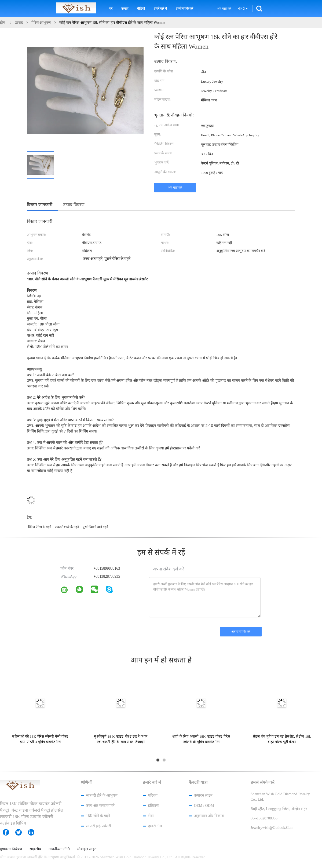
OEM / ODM (204, 806)
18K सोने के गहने (98, 816)
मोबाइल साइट (87, 849)
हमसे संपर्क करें (184, 9)
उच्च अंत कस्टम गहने (100, 806)
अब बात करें (224, 9)
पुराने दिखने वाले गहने (95, 527)
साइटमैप (35, 849)
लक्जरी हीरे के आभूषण (102, 795)
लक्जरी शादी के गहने (67, 527)
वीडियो (141, 9)
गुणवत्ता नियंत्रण (11, 849)
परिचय (153, 795)
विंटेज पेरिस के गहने (40, 527)
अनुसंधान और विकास (209, 816)
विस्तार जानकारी (40, 205)
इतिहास (153, 806)
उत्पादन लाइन (203, 795)
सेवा (151, 816)
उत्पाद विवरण (74, 205)
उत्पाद (125, 9)
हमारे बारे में (160, 9)
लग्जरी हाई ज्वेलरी (99, 826)
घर (111, 9)
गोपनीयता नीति (59, 849)
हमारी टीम (155, 826)
